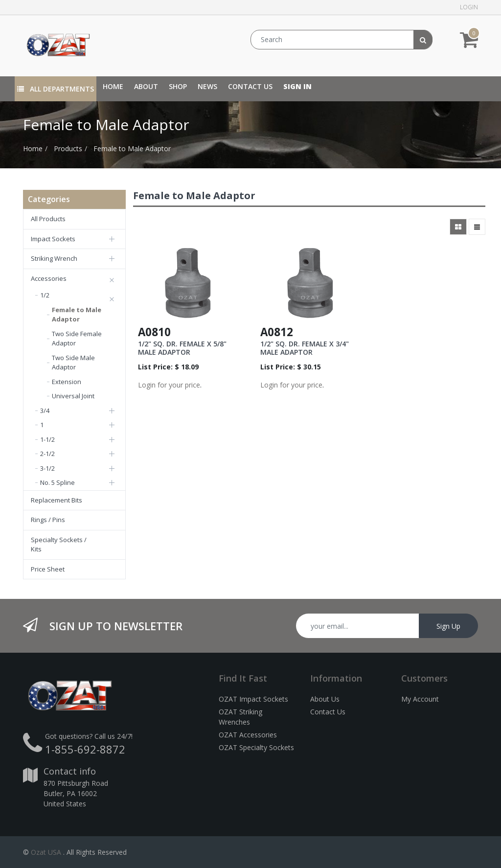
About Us (325, 699)
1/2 (45, 295)
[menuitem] (113, 86)
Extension (67, 382)
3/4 (45, 411)
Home (33, 148)
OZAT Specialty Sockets (256, 747)
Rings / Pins (48, 520)
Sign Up (448, 626)
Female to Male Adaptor (132, 148)
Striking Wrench (54, 258)
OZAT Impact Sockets (253, 699)
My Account (420, 699)
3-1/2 (47, 468)
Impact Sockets (53, 239)
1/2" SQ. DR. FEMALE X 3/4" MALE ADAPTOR (305, 348)
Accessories (49, 278)
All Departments (56, 89)
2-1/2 (47, 454)
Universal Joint (73, 396)
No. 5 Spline (57, 482)
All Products (48, 219)
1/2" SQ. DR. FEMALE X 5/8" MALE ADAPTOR (182, 348)
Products (68, 148)
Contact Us (328, 712)
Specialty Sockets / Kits (59, 545)
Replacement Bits (57, 500)
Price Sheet (48, 569)
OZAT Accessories (248, 735)
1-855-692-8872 (85, 749)
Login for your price (169, 385)
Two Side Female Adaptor (77, 339)
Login (469, 7)
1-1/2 (47, 439)
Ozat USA (46, 852)
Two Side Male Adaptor (73, 363)
